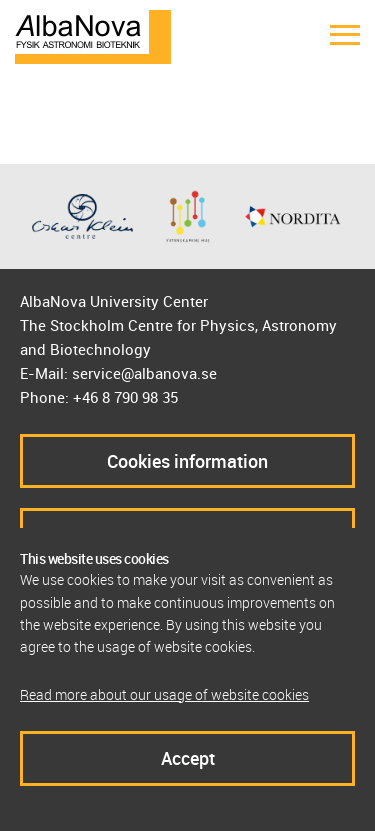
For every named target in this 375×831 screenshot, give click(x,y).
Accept (188, 758)
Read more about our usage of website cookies (164, 694)
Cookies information (187, 461)
